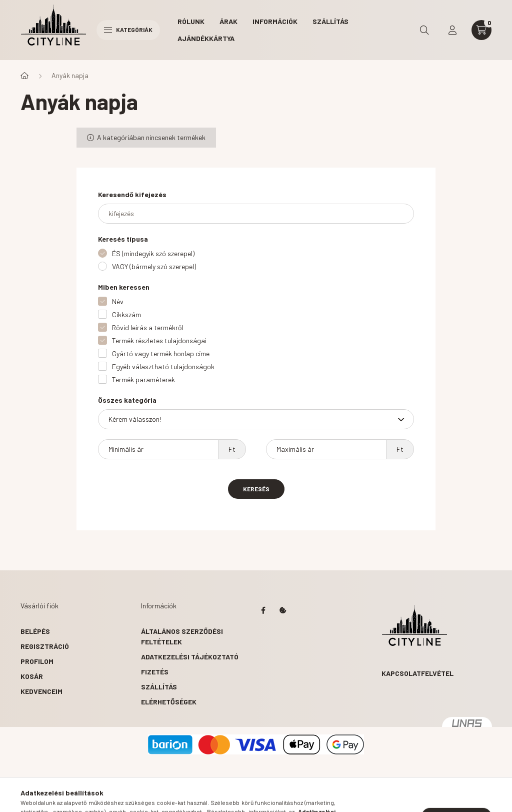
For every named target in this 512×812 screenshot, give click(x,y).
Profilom (37, 661)
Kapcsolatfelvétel (417, 673)
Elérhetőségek (169, 702)
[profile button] (452, 30)
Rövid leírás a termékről (148, 327)
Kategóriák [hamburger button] (128, 30)
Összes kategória (127, 400)
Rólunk (191, 21)
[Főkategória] (24, 76)
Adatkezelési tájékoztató (190, 657)
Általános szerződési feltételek (182, 636)
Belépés (35, 631)
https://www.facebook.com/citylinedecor (263, 610)
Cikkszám (126, 314)
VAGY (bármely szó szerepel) (154, 266)
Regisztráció (45, 646)
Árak (228, 21)
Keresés (256, 489)
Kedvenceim (41, 691)
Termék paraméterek (143, 379)
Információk (275, 21)
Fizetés (155, 672)
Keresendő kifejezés (132, 194)
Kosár (32, 676)
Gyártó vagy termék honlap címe (161, 353)
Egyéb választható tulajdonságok (163, 366)
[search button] (424, 30)
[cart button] (481, 30)
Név (118, 301)
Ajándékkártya (206, 38)
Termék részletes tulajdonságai (159, 340)
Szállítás (330, 21)
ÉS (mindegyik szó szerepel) (153, 253)
